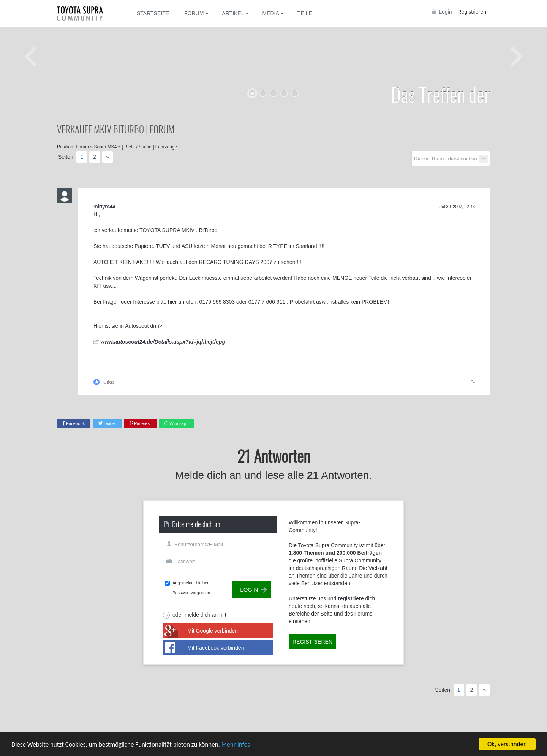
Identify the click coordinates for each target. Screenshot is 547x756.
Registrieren (472, 12)
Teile (305, 13)
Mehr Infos (236, 745)
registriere (351, 598)
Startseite (153, 13)
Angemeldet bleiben (191, 583)
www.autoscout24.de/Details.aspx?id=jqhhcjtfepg (163, 342)
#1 (473, 381)
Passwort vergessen (191, 593)
